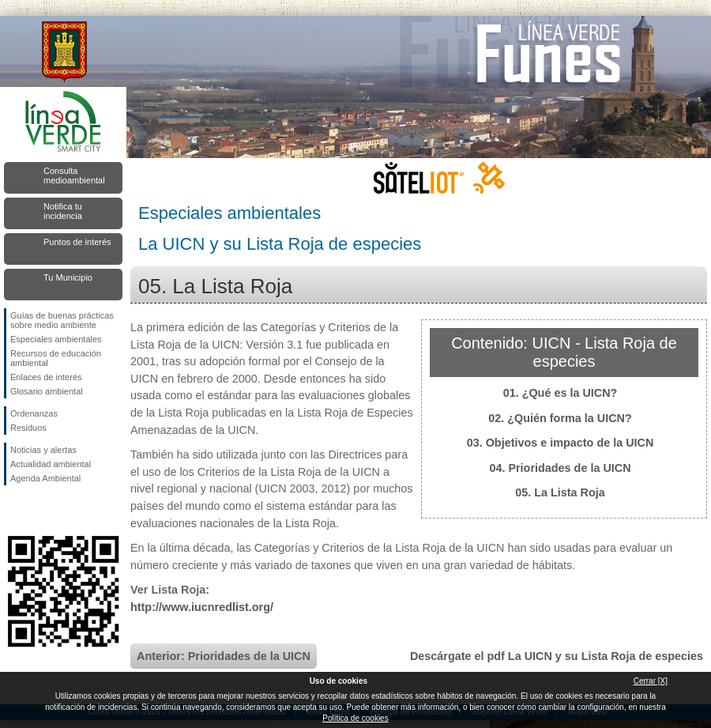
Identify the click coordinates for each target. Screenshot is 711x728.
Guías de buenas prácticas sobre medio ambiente (62, 320)
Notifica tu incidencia (63, 211)
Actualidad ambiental (51, 464)
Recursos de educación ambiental (56, 358)
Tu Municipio (68, 277)
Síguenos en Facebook (13, 511)
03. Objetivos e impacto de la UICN (561, 443)
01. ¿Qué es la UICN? (561, 393)
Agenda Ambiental (45, 478)
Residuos (28, 428)
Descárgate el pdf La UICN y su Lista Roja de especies (557, 656)
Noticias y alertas (43, 450)
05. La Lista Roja (560, 492)
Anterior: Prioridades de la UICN (224, 656)
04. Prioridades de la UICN (560, 468)
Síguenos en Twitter (39, 511)
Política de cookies (355, 718)
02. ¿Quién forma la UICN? (560, 418)
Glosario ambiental (47, 391)
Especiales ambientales (56, 339)
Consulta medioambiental (74, 175)
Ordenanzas (34, 413)
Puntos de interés (77, 242)
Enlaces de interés (46, 377)
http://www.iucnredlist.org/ (202, 607)
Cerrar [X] (651, 681)
